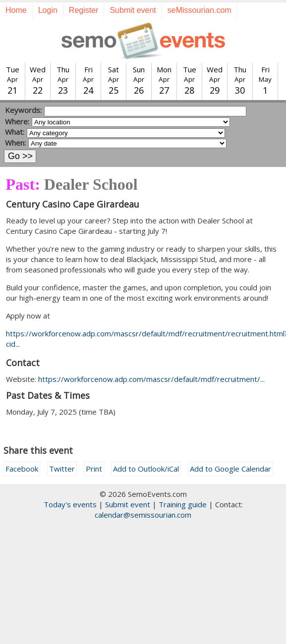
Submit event (133, 10)
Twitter (62, 469)
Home (16, 10)
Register (84, 10)
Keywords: (23, 110)
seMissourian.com (200, 10)
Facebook (22, 469)
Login (48, 10)
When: (15, 143)
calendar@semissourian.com (143, 515)
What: (15, 132)
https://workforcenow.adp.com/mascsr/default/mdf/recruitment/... (151, 379)
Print (94, 469)
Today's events (70, 504)
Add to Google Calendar (230, 469)
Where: (17, 121)
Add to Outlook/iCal (146, 469)
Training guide (183, 504)
